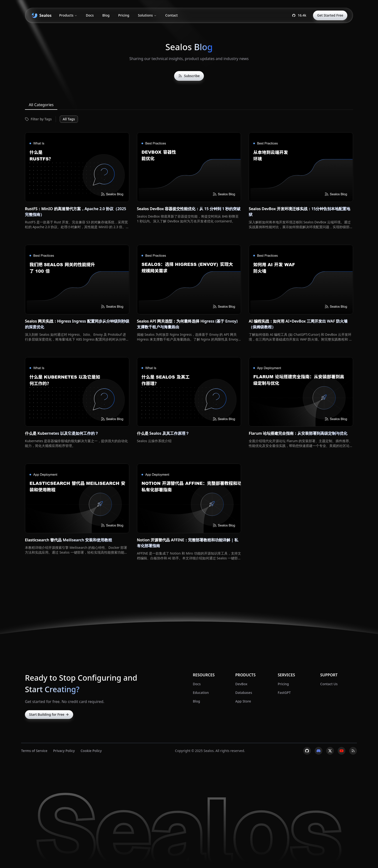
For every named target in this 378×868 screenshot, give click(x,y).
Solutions (147, 15)
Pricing (124, 15)
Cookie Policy (91, 751)
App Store (243, 701)
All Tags (69, 119)
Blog (106, 15)
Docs (90, 15)
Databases (244, 693)
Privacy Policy (64, 751)
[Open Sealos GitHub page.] (299, 15)
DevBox (241, 684)
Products (68, 15)
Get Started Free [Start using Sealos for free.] (330, 15)
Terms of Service (34, 751)
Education (201, 693)
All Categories (41, 105)
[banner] (41, 15)
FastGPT (284, 693)
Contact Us (329, 684)
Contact (171, 15)
